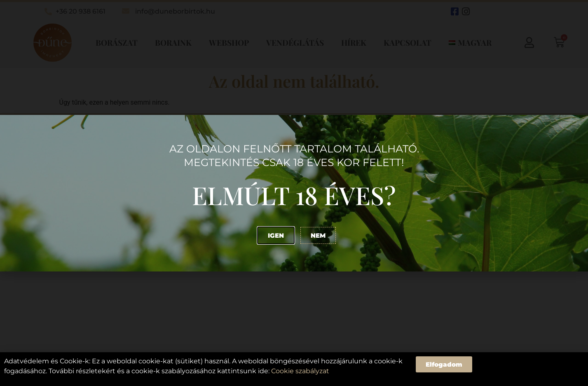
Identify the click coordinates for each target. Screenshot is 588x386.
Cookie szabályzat (300, 371)
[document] (294, 193)
